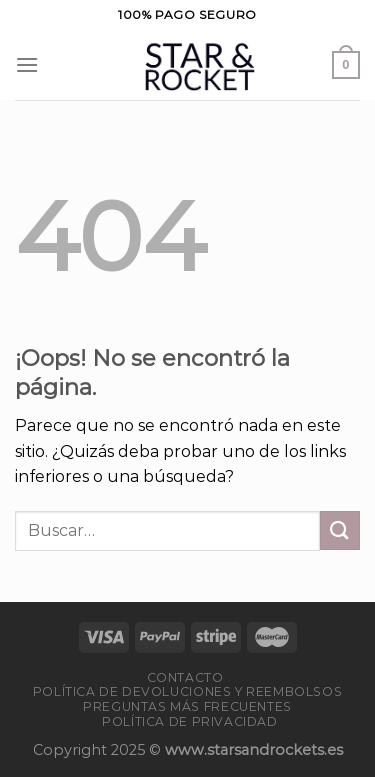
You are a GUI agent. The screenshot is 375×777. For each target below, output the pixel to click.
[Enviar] (340, 530)
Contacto (185, 677)
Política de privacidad (189, 721)
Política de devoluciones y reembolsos (188, 691)
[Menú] (27, 64)
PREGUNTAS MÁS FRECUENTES (187, 706)
